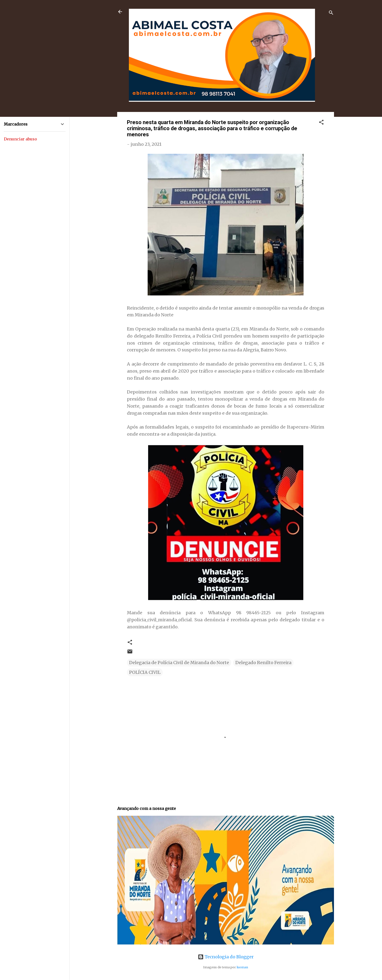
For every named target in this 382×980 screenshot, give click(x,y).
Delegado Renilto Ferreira (263, 663)
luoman (242, 967)
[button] (321, 123)
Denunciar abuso (20, 139)
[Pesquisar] (331, 13)
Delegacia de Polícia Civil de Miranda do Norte (179, 663)
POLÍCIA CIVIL (145, 672)
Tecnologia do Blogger (226, 957)
